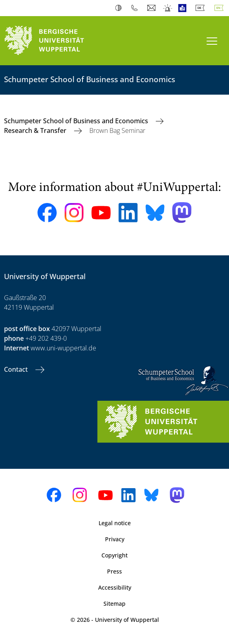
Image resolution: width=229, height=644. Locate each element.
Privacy (115, 539)
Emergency (168, 8)
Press (114, 571)
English (221, 8)
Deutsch (202, 8)
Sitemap (114, 604)
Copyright (114, 555)
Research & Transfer (36, 130)
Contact (17, 369)
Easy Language (184, 8)
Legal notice (115, 523)
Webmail (152, 8)
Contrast (120, 8)
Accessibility (115, 587)
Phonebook (136, 8)
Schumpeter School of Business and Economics (77, 121)
